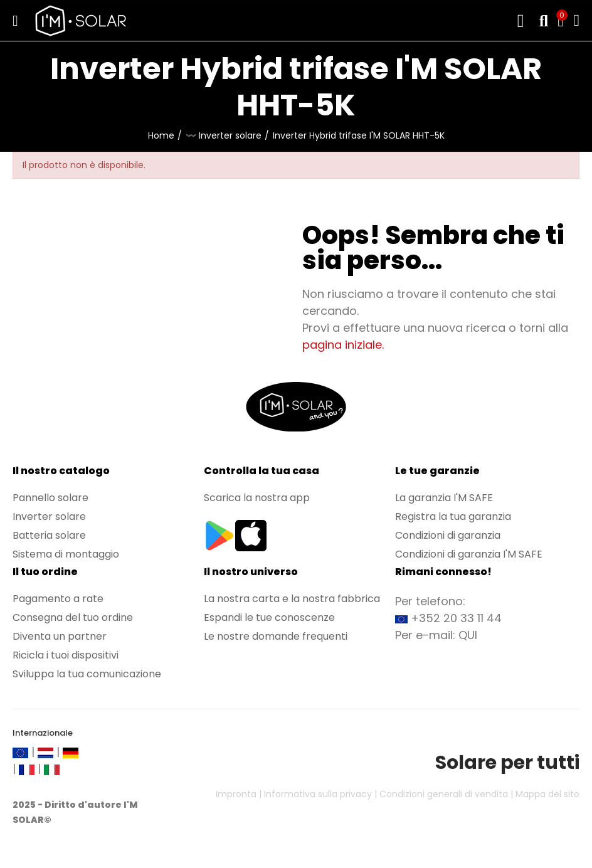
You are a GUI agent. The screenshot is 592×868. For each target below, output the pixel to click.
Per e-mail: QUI (436, 635)
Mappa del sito (547, 794)
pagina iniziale (342, 345)
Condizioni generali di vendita (444, 794)
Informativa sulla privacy (318, 794)
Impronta (236, 794)
